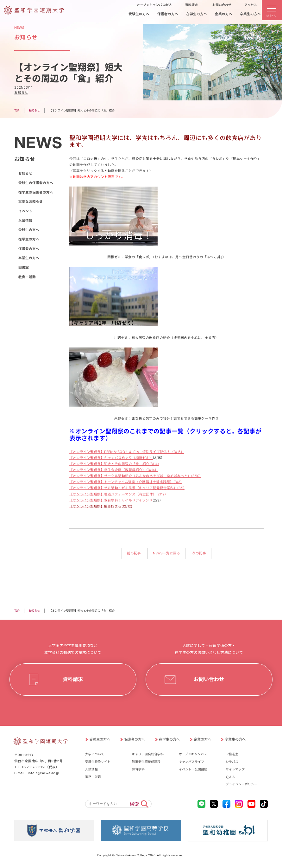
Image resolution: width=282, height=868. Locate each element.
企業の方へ (202, 739)
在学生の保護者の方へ (35, 192)
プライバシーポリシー (241, 784)
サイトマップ (235, 769)
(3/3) (178, 482)
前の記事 (134, 553)
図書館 (23, 268)
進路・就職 (93, 776)
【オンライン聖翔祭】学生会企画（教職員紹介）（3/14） (114, 470)
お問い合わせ (209, 679)
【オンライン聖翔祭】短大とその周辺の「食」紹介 (109, 464)
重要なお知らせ (30, 202)
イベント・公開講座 (193, 769)
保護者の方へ (28, 249)
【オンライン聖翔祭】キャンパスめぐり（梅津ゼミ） (111, 458)
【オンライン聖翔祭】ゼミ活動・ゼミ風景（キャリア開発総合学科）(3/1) (127, 488)
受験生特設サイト (98, 762)
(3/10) (196, 476)
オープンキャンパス (193, 754)
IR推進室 (232, 754)
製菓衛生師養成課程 (146, 762)
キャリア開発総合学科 (148, 754)
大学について (95, 754)
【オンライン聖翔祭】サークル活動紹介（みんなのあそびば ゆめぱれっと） (130, 476)
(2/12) (161, 494)
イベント (25, 211)
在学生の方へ (28, 239)
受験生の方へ (28, 230)
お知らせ (21, 93)
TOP (17, 110)
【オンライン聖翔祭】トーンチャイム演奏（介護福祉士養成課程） (121, 482)
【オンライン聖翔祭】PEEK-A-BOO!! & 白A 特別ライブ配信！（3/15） (127, 452)
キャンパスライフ (191, 762)
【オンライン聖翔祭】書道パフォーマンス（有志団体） (113, 494)
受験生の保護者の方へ (35, 183)
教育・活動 (27, 277)
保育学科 (138, 769)
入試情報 (25, 221)
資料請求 (73, 679)
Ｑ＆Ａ (230, 776)
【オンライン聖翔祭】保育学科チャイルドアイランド (111, 500)
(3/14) (154, 464)
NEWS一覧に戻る (166, 553)
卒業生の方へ (28, 258)
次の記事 (199, 553)
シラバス (232, 762)
